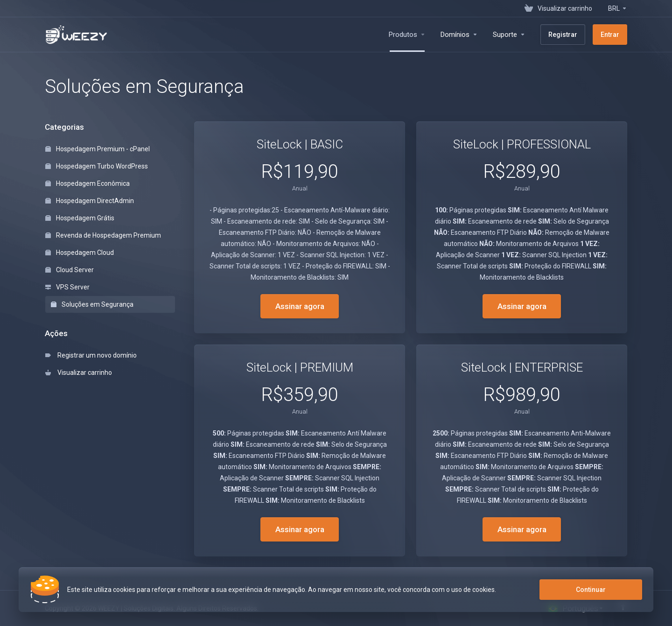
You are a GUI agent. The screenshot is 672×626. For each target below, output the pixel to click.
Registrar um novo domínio (91, 355)
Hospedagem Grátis (80, 218)
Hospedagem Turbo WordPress (97, 166)
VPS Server (67, 287)
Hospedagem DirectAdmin (90, 201)
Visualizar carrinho (79, 373)
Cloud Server (70, 270)
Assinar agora (300, 306)
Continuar (591, 590)
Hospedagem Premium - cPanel (98, 149)
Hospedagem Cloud (80, 253)
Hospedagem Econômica (87, 183)
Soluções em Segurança (92, 304)
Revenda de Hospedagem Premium (103, 235)
